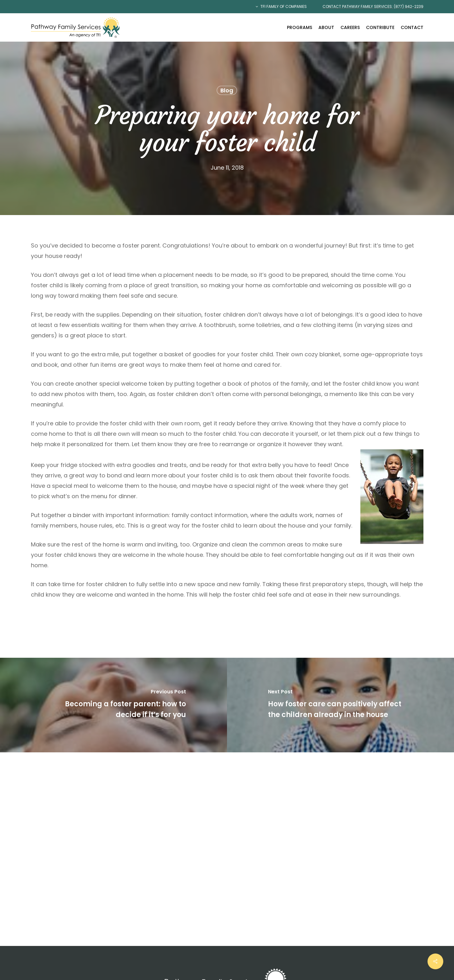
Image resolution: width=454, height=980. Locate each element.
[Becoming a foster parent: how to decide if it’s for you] (113, 705)
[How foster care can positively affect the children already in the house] (340, 705)
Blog (227, 90)
